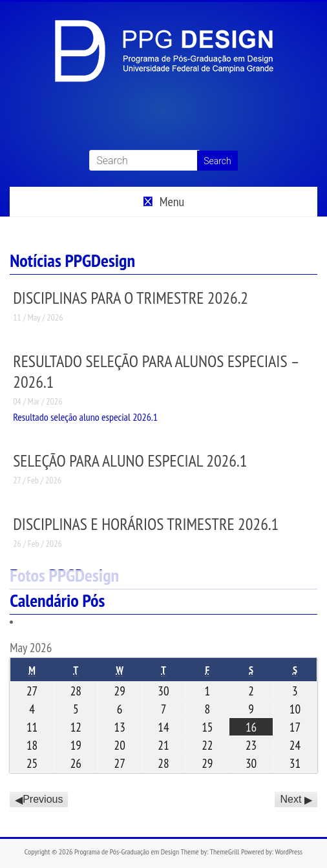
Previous (43, 800)
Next (290, 800)
